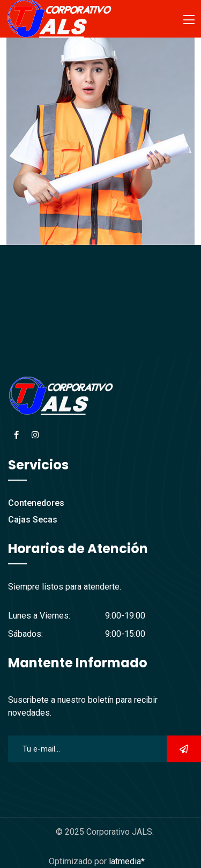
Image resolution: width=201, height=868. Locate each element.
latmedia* (127, 861)
